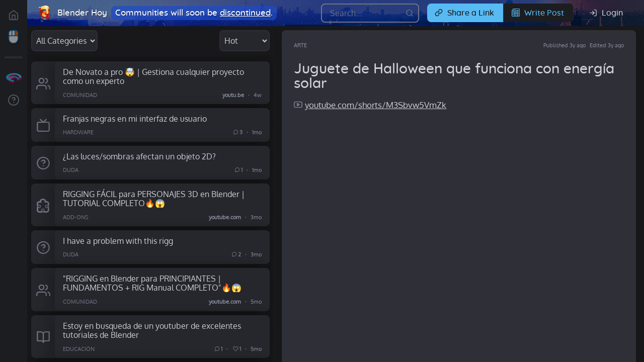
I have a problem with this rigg (118, 241)
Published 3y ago (565, 45)
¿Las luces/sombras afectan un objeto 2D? (139, 156)
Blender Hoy (82, 13)
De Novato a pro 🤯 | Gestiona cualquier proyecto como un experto (153, 76)
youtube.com (225, 217)
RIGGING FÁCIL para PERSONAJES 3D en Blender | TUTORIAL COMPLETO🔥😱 (154, 199)
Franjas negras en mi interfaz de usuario (135, 118)
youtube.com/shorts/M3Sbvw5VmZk (376, 105)
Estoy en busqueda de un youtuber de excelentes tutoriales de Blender (152, 330)
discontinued (245, 13)
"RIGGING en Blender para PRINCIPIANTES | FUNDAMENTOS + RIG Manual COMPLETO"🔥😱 (152, 283)
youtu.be (233, 95)
